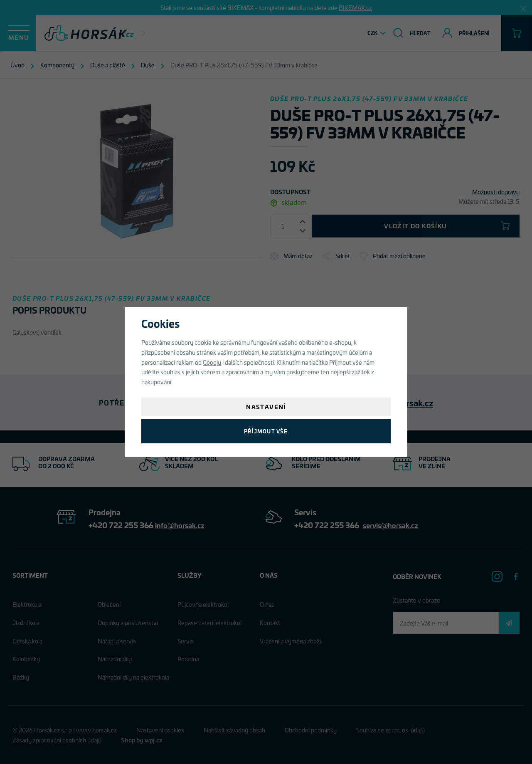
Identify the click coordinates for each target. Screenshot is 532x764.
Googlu (212, 362)
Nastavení (266, 407)
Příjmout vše (266, 431)
